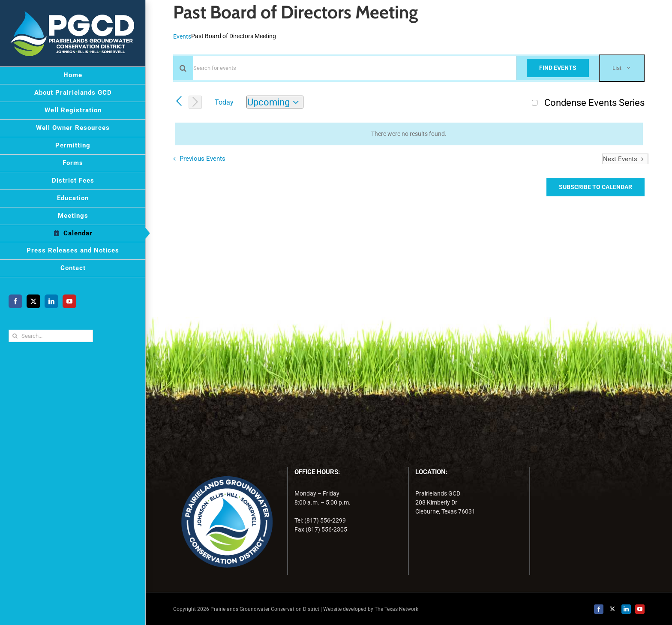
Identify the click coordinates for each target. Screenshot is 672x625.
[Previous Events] (179, 101)
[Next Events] (195, 102)
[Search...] (51, 336)
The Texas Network (396, 609)
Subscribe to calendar (595, 187)
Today (224, 102)
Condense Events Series (594, 102)
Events (182, 36)
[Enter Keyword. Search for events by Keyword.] (355, 68)
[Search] (15, 336)
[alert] (409, 134)
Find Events (558, 68)
